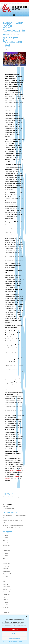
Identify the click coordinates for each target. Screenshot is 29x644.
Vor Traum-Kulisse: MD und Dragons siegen (14, 515)
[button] (27, 616)
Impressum (25, 642)
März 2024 (6, 584)
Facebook (8, 478)
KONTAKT (8, 1)
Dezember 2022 (7, 610)
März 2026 (6, 543)
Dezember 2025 (7, 548)
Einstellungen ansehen (15, 638)
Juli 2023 (5, 600)
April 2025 (6, 558)
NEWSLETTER (17, 1)
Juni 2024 (5, 576)
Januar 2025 (6, 566)
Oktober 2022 (6, 612)
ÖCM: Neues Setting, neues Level (12, 518)
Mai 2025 (5, 556)
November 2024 (7, 569)
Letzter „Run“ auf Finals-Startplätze (12, 528)
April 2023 (6, 605)
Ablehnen (14, 634)
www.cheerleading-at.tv (15, 471)
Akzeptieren (14, 630)
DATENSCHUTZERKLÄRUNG (16, 642)
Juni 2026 (5, 535)
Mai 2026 (5, 538)
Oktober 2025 (6, 551)
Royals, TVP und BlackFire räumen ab (13, 525)
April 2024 (6, 582)
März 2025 (6, 561)
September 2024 (7, 574)
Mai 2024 (5, 579)
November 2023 (7, 592)
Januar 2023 (6, 607)
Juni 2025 (5, 553)
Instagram (17, 476)
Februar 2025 (6, 563)
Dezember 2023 (7, 589)
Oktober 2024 (6, 571)
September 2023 (7, 597)
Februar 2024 (6, 587)
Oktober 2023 (6, 594)
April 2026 (6, 540)
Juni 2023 (5, 602)
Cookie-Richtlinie (5, 642)
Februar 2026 (6, 545)
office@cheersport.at (8, 508)
